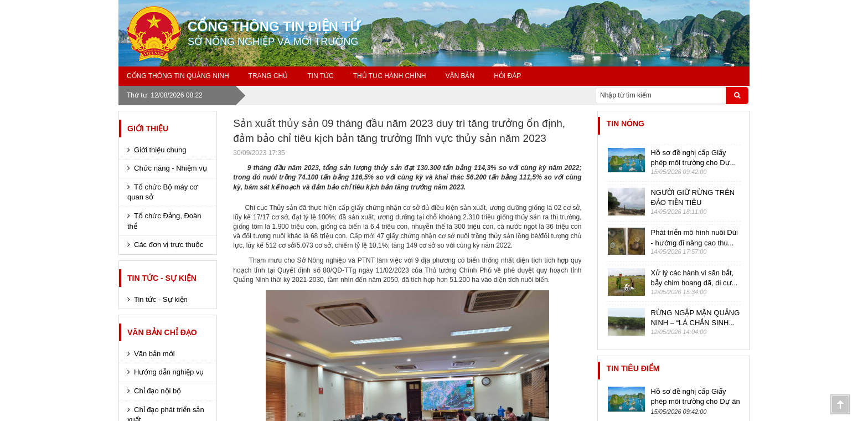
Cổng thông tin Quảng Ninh (178, 76)
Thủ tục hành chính (390, 76)
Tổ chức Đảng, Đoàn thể (164, 221)
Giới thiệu (148, 129)
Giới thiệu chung (160, 150)
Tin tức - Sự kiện (162, 278)
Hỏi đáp (507, 76)
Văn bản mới (154, 354)
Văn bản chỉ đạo (162, 332)
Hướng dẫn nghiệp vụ (169, 372)
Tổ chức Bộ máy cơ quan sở (162, 192)
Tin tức (320, 76)
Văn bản (460, 76)
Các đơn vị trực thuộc (169, 245)
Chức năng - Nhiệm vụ (170, 168)
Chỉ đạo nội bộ (157, 391)
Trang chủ (268, 76)
